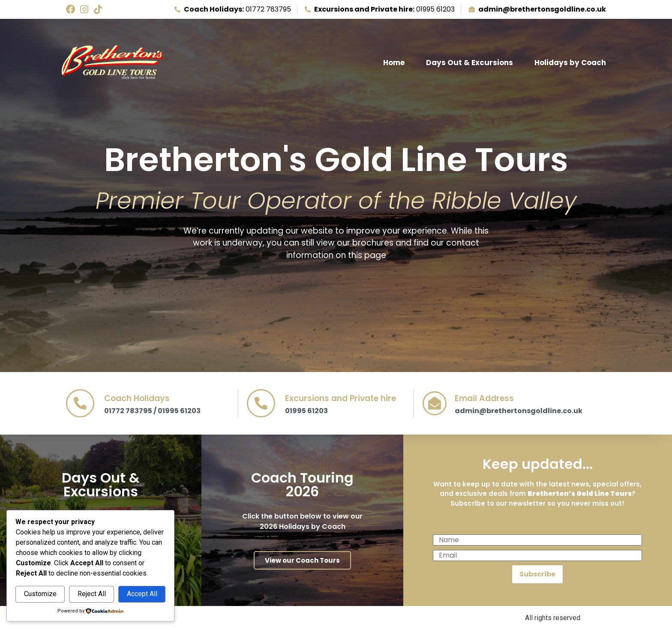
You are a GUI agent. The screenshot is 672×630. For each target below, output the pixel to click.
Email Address (484, 398)
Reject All (92, 594)
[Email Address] (435, 403)
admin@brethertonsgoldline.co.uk (519, 411)
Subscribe (537, 574)
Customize (40, 594)
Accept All (142, 594)
